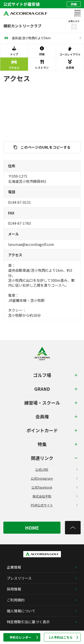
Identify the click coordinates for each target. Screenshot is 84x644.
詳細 (74, 4)
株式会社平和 (55, 496)
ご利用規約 (16, 600)
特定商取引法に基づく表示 (28, 622)
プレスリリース (19, 578)
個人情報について (21, 611)
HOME (32, 528)
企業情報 (14, 567)
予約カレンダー (24, 637)
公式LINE (56, 469)
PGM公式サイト (54, 505)
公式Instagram (54, 478)
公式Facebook (54, 487)
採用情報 (14, 589)
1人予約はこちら (64, 637)
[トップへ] (73, 528)
